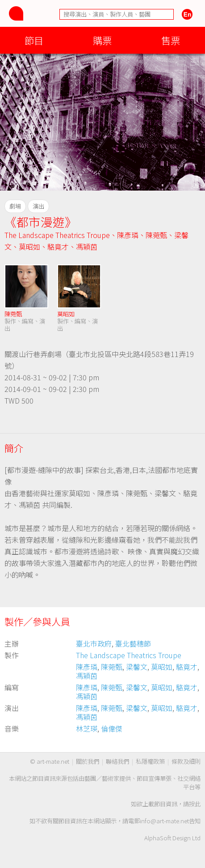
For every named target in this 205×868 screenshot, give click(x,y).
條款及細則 (186, 761)
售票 (171, 40)
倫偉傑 (112, 728)
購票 (102, 40)
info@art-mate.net (164, 821)
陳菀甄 (156, 235)
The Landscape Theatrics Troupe (57, 235)
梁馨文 (137, 667)
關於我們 (88, 761)
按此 (195, 804)
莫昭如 (29, 247)
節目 (34, 40)
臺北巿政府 (94, 643)
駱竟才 (58, 247)
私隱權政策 (150, 761)
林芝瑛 (87, 728)
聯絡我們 (117, 761)
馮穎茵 (87, 247)
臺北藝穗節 (133, 643)
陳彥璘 (128, 235)
